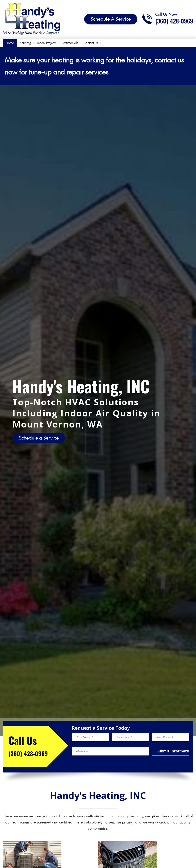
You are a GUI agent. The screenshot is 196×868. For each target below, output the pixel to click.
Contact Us (91, 43)
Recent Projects (46, 43)
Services (25, 43)
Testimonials (70, 43)
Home (10, 43)
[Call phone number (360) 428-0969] (167, 19)
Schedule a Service (39, 438)
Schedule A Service (111, 19)
